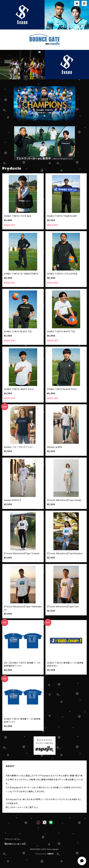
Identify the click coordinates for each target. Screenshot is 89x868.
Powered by (45, 854)
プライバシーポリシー (13, 839)
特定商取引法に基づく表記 (15, 844)
